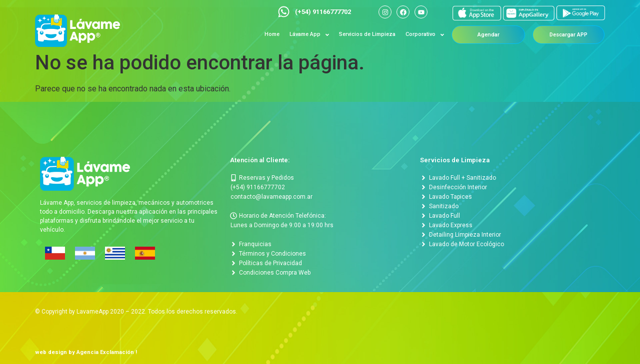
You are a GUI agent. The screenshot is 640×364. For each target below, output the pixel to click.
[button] (488, 35)
